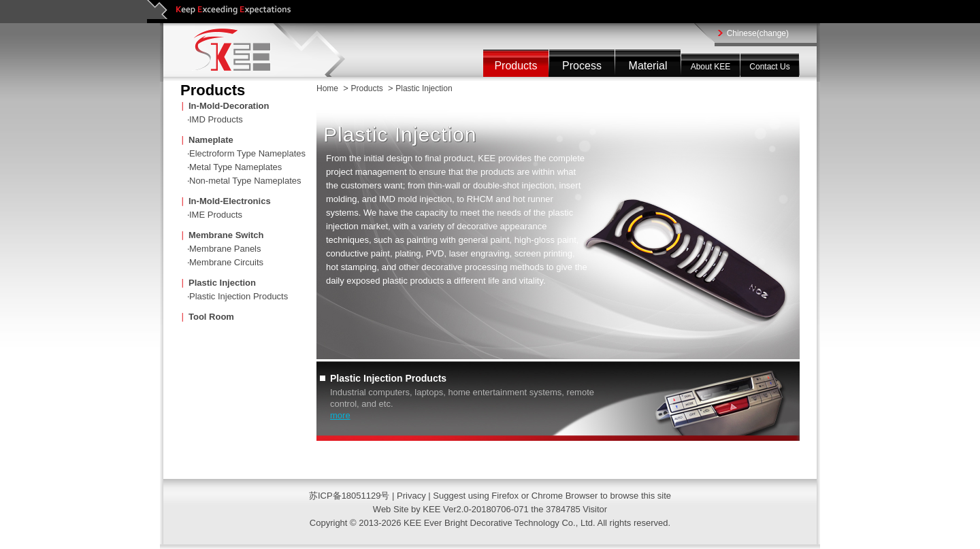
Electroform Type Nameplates (247, 153)
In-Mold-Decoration (229, 106)
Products (516, 66)
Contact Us (769, 67)
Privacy (412, 496)
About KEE (711, 67)
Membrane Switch (226, 235)
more (340, 415)
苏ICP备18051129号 (349, 496)
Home (327, 88)
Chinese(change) (758, 33)
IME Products (216, 215)
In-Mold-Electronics (230, 201)
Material (648, 66)
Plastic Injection (222, 283)
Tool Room (211, 317)
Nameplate (211, 140)
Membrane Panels (225, 249)
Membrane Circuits (226, 262)
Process (582, 66)
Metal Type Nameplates (235, 167)
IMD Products (216, 119)
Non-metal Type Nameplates (245, 181)
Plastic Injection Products (239, 296)
